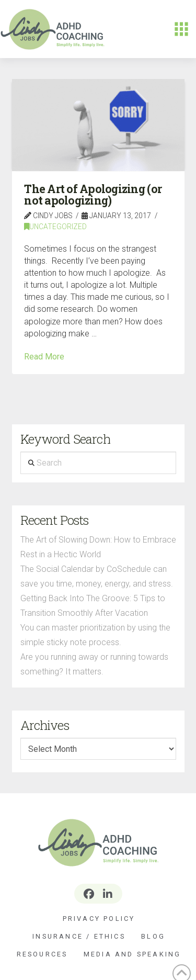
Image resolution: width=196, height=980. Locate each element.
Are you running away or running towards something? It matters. (94, 664)
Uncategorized (55, 227)
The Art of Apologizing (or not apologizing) (93, 195)
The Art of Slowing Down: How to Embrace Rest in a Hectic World (98, 547)
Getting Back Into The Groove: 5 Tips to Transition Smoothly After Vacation (93, 606)
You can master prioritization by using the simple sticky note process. (95, 635)
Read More (44, 357)
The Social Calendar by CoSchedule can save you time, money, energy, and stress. (97, 576)
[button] (181, 29)
